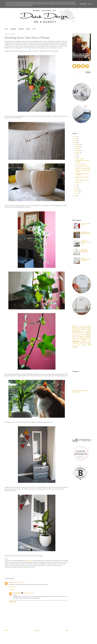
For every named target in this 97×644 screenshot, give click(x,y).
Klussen (28, 29)
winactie (78, 345)
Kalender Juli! (78, 182)
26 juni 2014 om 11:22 (19, 582)
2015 (75, 141)
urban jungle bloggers (85, 343)
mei (76, 185)
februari (77, 191)
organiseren (88, 336)
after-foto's (88, 328)
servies (90, 340)
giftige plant (29, 561)
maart (77, 189)
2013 (75, 196)
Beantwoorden (12, 587)
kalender (88, 333)
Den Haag (79, 326)
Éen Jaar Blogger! (79, 159)
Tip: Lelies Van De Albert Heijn (82, 180)
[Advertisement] (82, 208)
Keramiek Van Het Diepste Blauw (83, 168)
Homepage (37, 630)
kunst (74, 336)
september (78, 151)
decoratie (76, 331)
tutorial (89, 342)
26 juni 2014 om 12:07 (29, 593)
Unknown (11, 582)
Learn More (83, 4)
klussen (88, 335)
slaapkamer (84, 342)
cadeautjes (84, 329)
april (76, 187)
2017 (75, 136)
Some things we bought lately (82, 166)
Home (6, 29)
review (78, 340)
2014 (75, 143)
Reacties (12, 590)
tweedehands (75, 343)
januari (77, 193)
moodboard (82, 336)
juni (76, 157)
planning (84, 338)
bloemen (74, 329)
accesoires (82, 328)
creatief (89, 329)
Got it (90, 4)
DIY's (34, 29)
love (77, 336)
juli (76, 155)
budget (79, 329)
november (78, 147)
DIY (74, 326)
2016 (75, 139)
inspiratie (80, 333)
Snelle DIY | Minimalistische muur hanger (86, 242)
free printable (86, 331)
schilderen (84, 339)
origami (74, 338)
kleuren (82, 335)
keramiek (77, 335)
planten (89, 338)
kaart (84, 333)
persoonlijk (79, 338)
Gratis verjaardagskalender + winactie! (86, 259)
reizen (74, 340)
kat (73, 335)
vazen (74, 345)
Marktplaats (75, 328)
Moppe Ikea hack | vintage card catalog (86, 233)
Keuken (89, 326)
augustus (78, 153)
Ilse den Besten (17, 593)
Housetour (21, 29)
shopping (76, 341)
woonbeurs (84, 345)
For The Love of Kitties (80, 164)
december (78, 144)
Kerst (85, 326)
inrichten (74, 333)
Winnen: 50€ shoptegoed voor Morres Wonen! (85, 251)
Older (67, 630)
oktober (77, 149)
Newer (7, 630)
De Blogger (13, 29)
